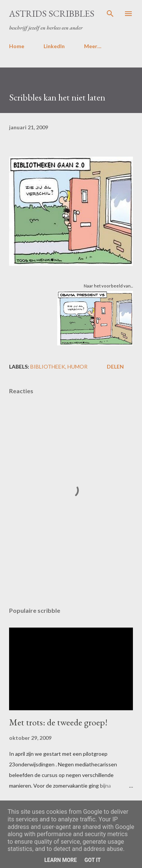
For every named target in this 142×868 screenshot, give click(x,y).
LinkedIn (54, 46)
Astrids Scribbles (52, 13)
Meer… (93, 46)
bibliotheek (48, 367)
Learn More (61, 860)
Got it (93, 860)
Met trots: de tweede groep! (58, 722)
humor (77, 367)
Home (17, 46)
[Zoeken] (110, 14)
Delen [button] (115, 367)
